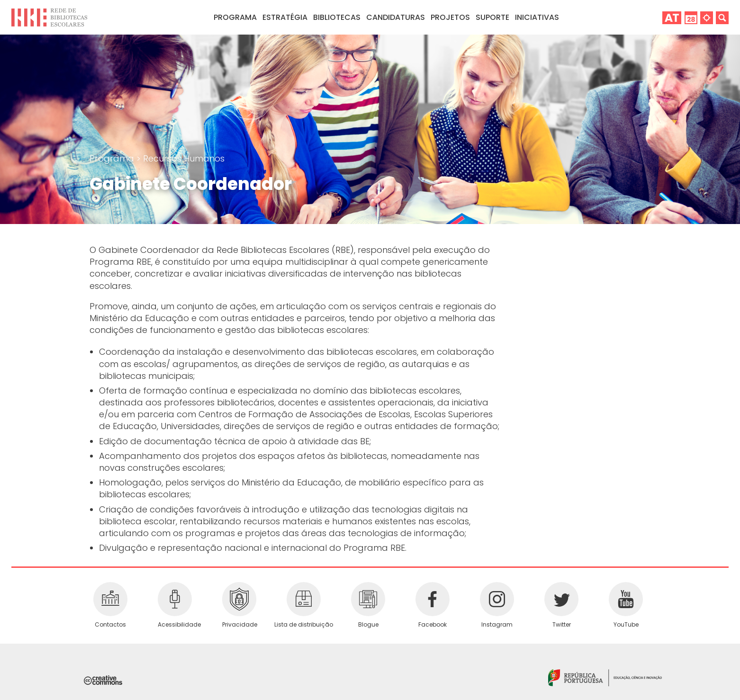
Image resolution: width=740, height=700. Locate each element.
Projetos (450, 17)
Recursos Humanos (184, 158)
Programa (113, 158)
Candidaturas (396, 17)
